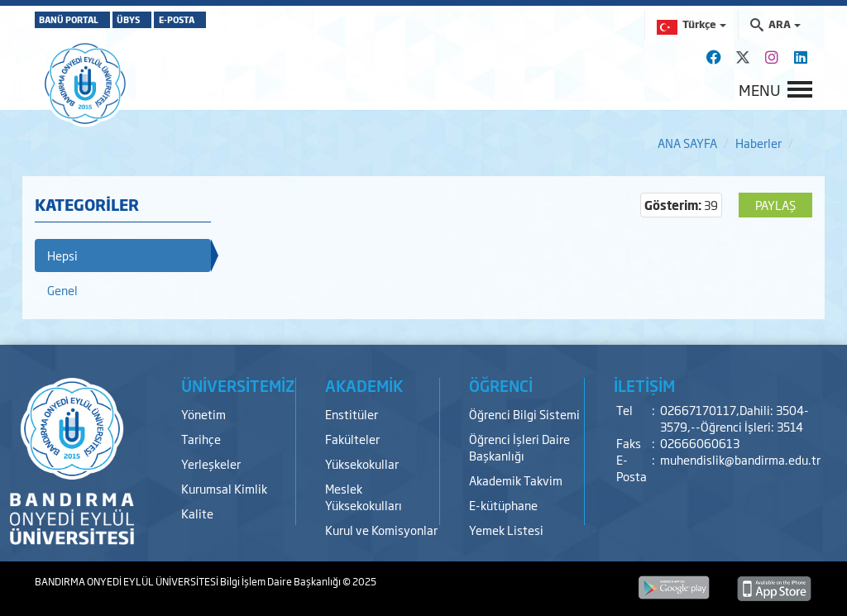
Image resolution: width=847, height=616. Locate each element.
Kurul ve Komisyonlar (381, 530)
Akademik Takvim (516, 480)
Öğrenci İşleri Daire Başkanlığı (519, 447)
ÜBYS (170, 20)
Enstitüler (352, 414)
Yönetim (203, 414)
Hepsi (62, 255)
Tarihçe (201, 439)
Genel (62, 290)
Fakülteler (352, 439)
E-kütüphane (503, 505)
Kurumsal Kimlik (224, 488)
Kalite (197, 513)
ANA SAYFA (687, 143)
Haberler (758, 143)
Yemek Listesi (506, 530)
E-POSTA (246, 20)
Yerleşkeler (211, 463)
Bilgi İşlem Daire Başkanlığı (281, 581)
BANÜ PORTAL (82, 20)
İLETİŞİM (644, 385)
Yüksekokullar (362, 463)
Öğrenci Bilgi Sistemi (524, 414)
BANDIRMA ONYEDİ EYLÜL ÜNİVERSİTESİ (127, 581)
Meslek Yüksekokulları (364, 497)
